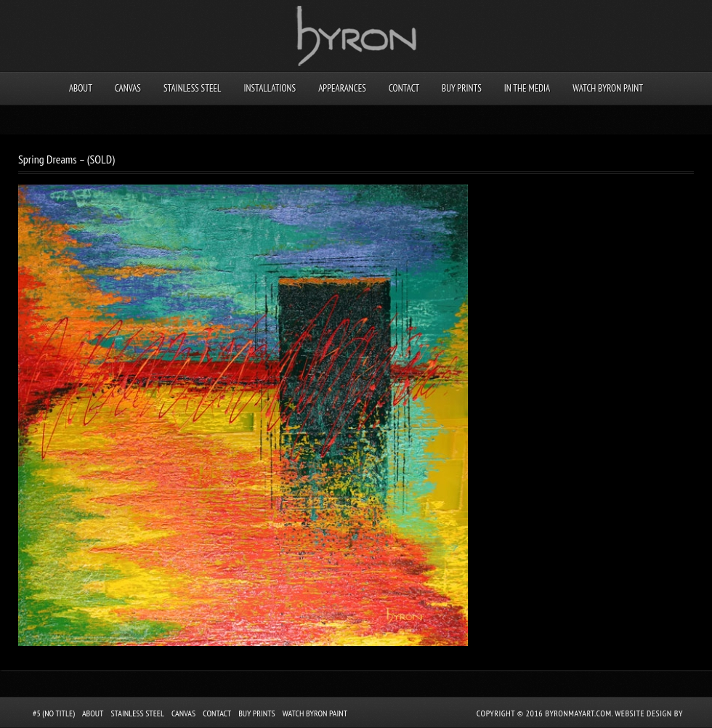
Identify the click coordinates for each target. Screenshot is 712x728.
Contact (404, 88)
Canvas (128, 88)
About (81, 88)
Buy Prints (462, 88)
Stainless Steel (193, 88)
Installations (270, 88)
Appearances (342, 88)
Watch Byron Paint (608, 88)
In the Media (527, 88)
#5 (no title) (54, 713)
